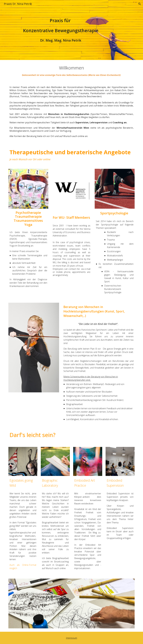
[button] (140, 4)
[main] (61, 26)
